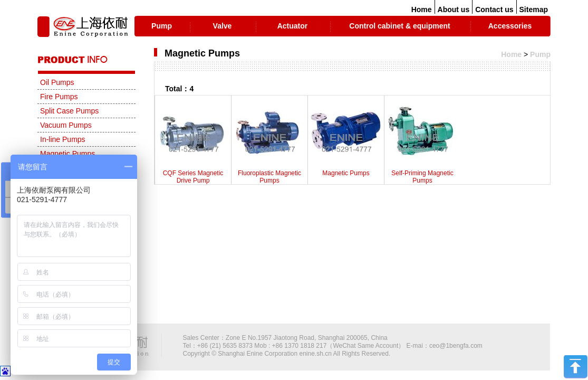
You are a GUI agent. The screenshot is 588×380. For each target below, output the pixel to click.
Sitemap (534, 9)
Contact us (494, 9)
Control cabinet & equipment (399, 26)
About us (454, 9)
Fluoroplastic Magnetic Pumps (269, 142)
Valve (223, 26)
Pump (162, 26)
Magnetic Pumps (346, 139)
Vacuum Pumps (66, 125)
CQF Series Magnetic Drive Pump (193, 142)
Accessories (510, 26)
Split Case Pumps (69, 111)
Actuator (293, 26)
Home (422, 9)
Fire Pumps (59, 97)
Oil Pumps (57, 82)
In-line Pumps (63, 139)
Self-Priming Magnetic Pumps (422, 142)
